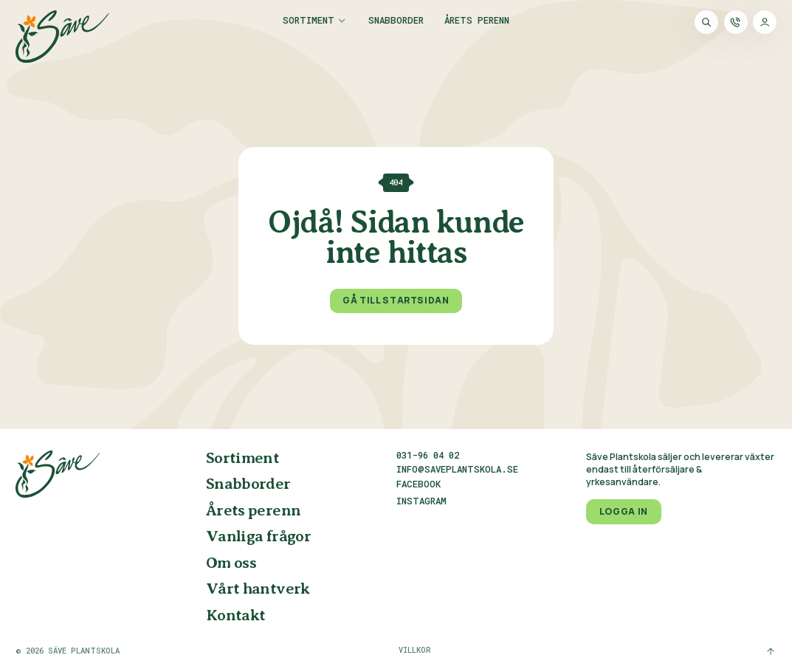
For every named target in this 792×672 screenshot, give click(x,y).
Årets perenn (477, 21)
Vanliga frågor (258, 537)
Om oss (231, 563)
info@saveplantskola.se (457, 469)
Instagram (421, 501)
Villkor (415, 650)
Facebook (419, 484)
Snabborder (396, 21)
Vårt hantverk (258, 589)
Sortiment (309, 21)
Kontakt (236, 616)
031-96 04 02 (428, 455)
